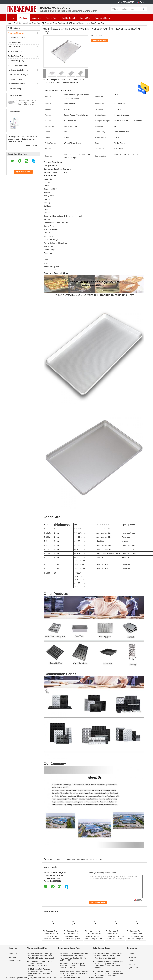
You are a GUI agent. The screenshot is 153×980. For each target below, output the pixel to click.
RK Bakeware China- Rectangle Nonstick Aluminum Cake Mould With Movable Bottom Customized (41, 956)
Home (12, 18)
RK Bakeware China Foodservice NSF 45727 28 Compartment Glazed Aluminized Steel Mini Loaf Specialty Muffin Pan (109, 965)
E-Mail (131, 961)
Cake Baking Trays (15, 42)
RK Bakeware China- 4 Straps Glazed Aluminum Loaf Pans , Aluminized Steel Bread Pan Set (74, 966)
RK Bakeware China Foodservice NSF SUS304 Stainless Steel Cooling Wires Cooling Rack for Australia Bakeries (115, 937)
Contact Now (101, 40)
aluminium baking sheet (95, 859)
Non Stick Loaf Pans (16, 79)
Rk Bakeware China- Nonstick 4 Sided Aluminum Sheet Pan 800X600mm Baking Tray (40, 964)
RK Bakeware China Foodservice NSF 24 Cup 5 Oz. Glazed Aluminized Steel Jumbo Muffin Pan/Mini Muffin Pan (109, 973)
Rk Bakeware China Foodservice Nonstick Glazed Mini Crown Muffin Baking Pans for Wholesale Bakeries (93, 936)
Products (23, 18)
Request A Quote (102, 18)
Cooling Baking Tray (15, 56)
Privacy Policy (12, 978)
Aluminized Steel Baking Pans (19, 75)
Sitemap (132, 964)
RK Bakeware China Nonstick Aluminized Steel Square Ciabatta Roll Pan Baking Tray (72, 935)
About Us (36, 18)
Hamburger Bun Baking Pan (18, 70)
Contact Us (85, 18)
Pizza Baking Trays (15, 51)
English (142, 2)
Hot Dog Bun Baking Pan (17, 65)
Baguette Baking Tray (16, 61)
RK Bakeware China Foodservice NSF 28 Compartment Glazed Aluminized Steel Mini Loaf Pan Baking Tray (51, 936)
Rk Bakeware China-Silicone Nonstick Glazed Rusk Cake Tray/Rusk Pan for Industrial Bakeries (74, 973)
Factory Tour (51, 18)
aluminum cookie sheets (57, 859)
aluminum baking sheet (76, 859)
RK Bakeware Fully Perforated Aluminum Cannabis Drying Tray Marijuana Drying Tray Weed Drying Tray (135, 936)
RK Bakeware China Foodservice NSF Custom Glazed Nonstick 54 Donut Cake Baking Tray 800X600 (109, 956)
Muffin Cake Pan (14, 47)
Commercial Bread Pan (17, 38)
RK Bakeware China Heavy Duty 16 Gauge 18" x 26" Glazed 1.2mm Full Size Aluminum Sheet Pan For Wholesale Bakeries (26, 105)
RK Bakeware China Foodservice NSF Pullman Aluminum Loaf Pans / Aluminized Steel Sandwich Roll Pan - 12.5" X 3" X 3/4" (74, 957)
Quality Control (68, 18)
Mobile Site (134, 968)
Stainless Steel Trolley (16, 84)
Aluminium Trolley (15, 89)
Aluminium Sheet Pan (31, 23)
